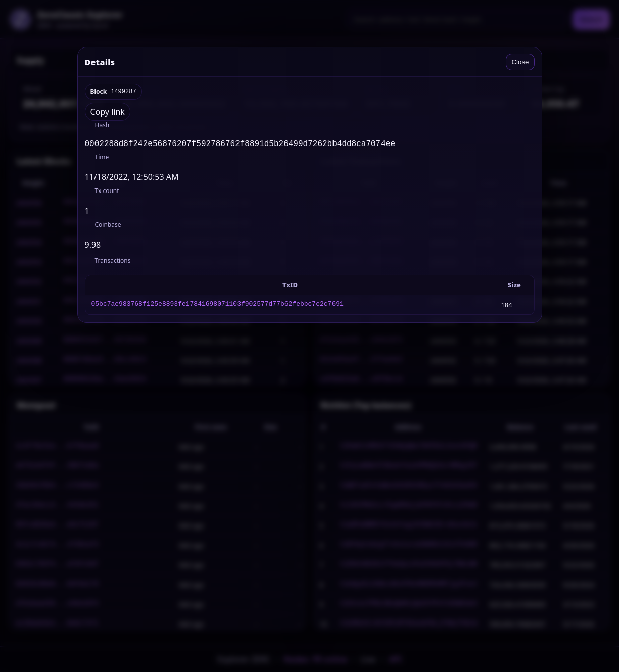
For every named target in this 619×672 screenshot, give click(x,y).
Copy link (108, 112)
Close (520, 62)
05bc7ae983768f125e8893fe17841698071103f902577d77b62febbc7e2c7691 (218, 307)
